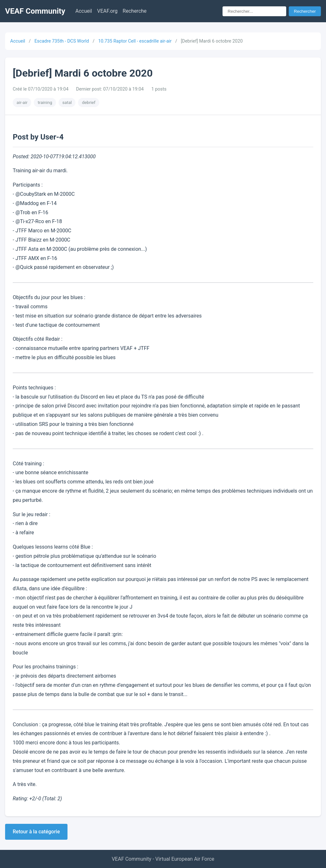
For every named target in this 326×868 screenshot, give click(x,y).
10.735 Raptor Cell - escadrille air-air (135, 41)
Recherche (135, 11)
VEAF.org (107, 11)
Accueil (84, 11)
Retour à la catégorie (36, 832)
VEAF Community (35, 11)
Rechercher (305, 11)
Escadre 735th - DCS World (62, 41)
